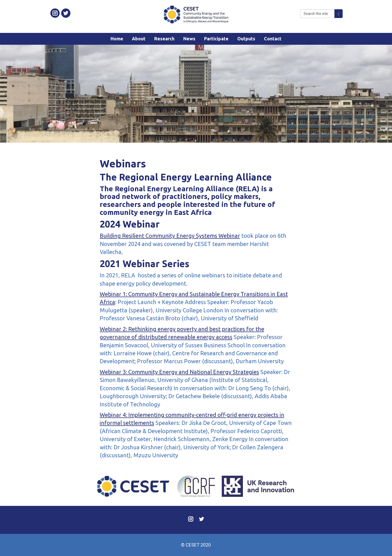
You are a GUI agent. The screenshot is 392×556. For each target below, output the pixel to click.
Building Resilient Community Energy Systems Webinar (170, 236)
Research (164, 39)
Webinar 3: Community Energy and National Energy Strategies (179, 372)
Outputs (246, 39)
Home (117, 39)
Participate (216, 39)
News (189, 39)
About (139, 39)
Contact (273, 39)
